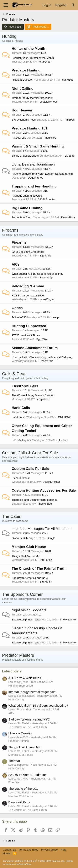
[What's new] (73, 5)
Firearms (10, 230)
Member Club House (29, 547)
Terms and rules (28, 850)
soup (56, 317)
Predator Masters (18, 655)
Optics (17, 308)
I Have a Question (22, 80)
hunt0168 (68, 80)
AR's (16, 264)
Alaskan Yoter (52, 482)
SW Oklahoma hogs (24, 120)
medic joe (50, 138)
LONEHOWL (64, 417)
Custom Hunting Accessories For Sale (44, 490)
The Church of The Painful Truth (39, 569)
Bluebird (69, 156)
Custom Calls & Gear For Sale (30, 453)
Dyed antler (19, 417)
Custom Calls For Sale (30, 469)
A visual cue (19, 138)
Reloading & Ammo (28, 286)
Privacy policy (49, 850)
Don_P (51, 538)
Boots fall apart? (21, 440)
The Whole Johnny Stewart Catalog (33, 395)
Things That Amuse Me (25, 556)
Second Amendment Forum (35, 348)
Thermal (14, 761)
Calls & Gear (14, 374)
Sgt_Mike (45, 256)
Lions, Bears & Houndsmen (33, 164)
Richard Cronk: (21, 478)
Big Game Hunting (27, 208)
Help (64, 850)
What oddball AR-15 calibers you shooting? (38, 274)
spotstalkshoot (48, 102)
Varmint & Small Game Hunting (38, 146)
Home (7, 853)
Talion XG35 (19, 317)
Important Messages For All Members (41, 529)
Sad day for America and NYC (30, 578)
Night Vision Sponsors (29, 610)
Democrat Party (19, 802)
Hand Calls (21, 408)
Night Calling (23, 89)
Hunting (9, 36)
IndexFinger (47, 299)
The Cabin (12, 516)
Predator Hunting (26, 70)
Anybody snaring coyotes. (27, 196)
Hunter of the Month (28, 49)
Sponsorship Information (26, 620)
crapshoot (45, 62)
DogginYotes (35, 178)
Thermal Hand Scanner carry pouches (35, 500)
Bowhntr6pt (47, 277)
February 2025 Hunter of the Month (33, 58)
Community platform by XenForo (34, 861)
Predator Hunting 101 (30, 128)
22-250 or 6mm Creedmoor (28, 252)
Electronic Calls (25, 386)
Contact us (9, 850)
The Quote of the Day (23, 789)
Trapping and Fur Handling (34, 186)
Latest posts (12, 671)
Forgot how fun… (22, 217)
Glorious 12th (20, 538)
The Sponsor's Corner (22, 594)
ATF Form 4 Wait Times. (26, 335)
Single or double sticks (25, 156)
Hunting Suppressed (29, 326)
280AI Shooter (47, 199)
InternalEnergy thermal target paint (32, 98)
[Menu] (6, 5)
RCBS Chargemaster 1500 (28, 296)
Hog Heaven (22, 110)
